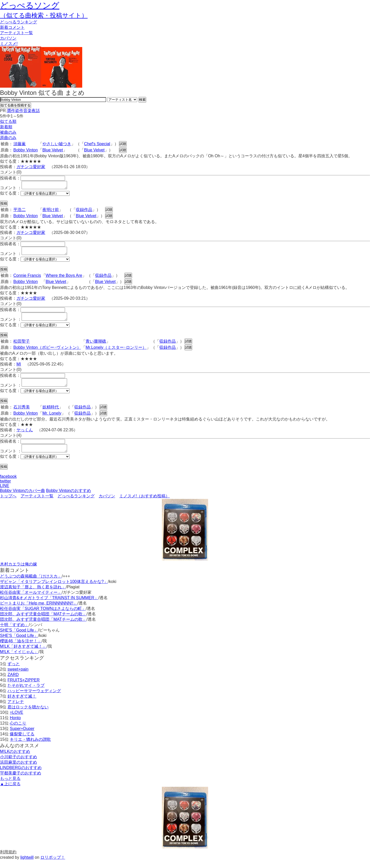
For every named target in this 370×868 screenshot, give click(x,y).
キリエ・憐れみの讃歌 (30, 747)
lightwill (27, 865)
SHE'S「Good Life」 (19, 638)
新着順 (6, 127)
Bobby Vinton (26, 150)
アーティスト (16, 33)
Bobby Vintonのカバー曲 (22, 498)
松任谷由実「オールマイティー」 (31, 600)
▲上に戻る (10, 792)
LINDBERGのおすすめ (21, 775)
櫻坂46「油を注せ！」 (21, 649)
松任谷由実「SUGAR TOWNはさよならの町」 (43, 616)
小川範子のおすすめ (18, 765)
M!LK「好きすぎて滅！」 (23, 654)
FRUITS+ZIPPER (24, 688)
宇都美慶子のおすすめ (21, 781)
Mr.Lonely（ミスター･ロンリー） (116, 352)
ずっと (14, 671)
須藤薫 (20, 144)
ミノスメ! (9, 44)
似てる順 (8, 121)
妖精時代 (51, 413)
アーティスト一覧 (37, 504)
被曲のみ (8, 132)
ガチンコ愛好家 (31, 167)
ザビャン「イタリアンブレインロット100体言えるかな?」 (54, 589)
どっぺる (18, 22)
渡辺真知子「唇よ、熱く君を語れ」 (33, 595)
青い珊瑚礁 (96, 346)
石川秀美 (22, 413)
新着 (12, 27)
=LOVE (16, 720)
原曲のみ (8, 138)
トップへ (8, 504)
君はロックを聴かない (28, 715)
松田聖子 (22, 346)
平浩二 (20, 211)
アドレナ (16, 709)
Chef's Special (97, 144)
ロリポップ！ (53, 865)
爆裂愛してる (22, 742)
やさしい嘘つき (57, 144)
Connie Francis (27, 278)
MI (19, 369)
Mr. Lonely (52, 419)
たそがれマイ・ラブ (26, 693)
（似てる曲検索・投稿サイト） (44, 15)
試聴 (123, 144)
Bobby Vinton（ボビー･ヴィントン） (47, 352)
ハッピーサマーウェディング (34, 698)
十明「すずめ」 (14, 632)
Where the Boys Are (64, 278)
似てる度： (10, 195)
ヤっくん (25, 436)
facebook (8, 484)
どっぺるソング (30, 5)
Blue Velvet (53, 150)
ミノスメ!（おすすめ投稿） (144, 504)
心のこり (18, 731)
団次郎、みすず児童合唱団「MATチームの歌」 (43, 622)
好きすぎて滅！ (22, 704)
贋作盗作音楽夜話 (23, 111)
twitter (6, 489)
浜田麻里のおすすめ (18, 770)
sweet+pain (18, 677)
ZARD (13, 682)
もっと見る (10, 786)
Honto (15, 725)
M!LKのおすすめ (15, 759)
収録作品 (84, 211)
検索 (142, 100)
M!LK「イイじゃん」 (19, 659)
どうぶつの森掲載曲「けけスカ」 (31, 584)
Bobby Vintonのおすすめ (68, 498)
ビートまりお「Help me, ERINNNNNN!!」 (39, 611)
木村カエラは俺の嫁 (18, 572)
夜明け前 (51, 211)
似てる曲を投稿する (16, 105)
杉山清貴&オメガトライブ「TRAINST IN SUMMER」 (49, 605)
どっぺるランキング (76, 504)
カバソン (8, 38)
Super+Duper (22, 736)
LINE (5, 493)
